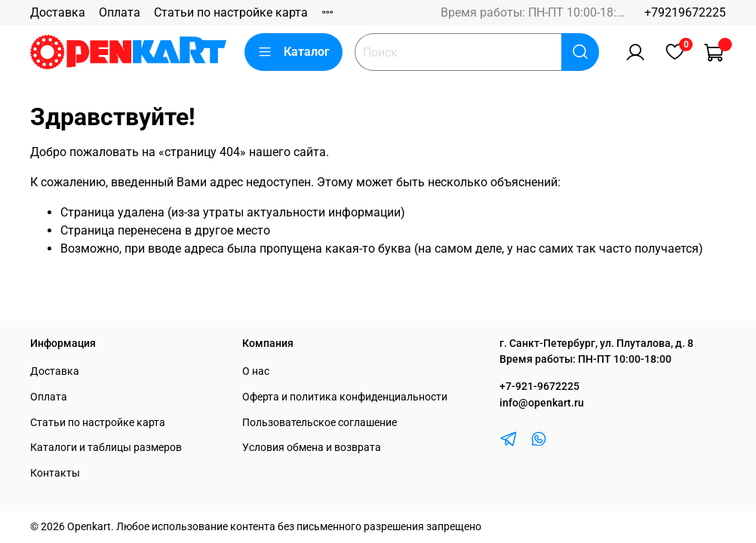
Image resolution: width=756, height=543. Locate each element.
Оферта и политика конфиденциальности (345, 397)
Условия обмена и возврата (312, 448)
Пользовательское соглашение (320, 423)
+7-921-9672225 (539, 387)
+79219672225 (685, 12)
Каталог (293, 52)
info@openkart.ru (542, 403)
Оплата (120, 12)
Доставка (58, 12)
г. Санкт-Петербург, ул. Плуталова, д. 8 (596, 344)
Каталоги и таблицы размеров (106, 448)
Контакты (55, 473)
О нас (256, 371)
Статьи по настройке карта (231, 12)
